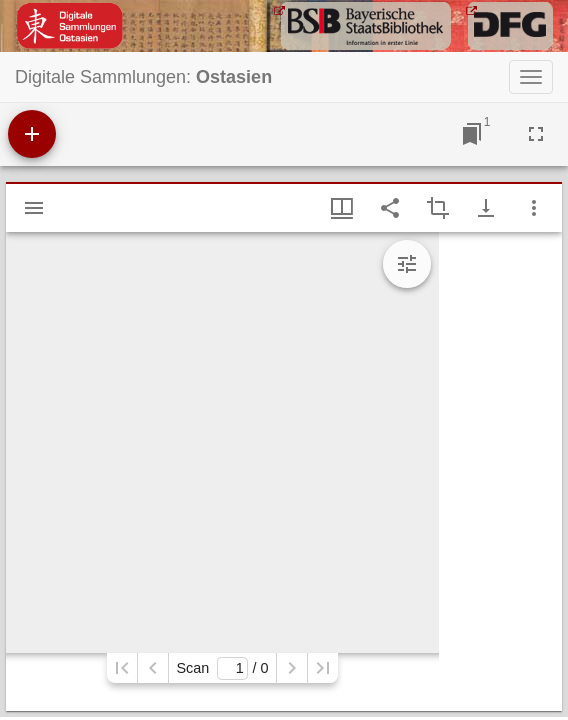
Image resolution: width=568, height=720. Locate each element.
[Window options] (534, 208)
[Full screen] (536, 134)
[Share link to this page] (390, 208)
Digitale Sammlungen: (143, 77)
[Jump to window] (472, 134)
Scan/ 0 (222, 668)
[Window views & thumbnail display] (342, 208)
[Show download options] (486, 208)
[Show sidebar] (34, 208)
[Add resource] (32, 134)
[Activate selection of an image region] (438, 208)
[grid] (500, 471)
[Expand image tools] (407, 264)
